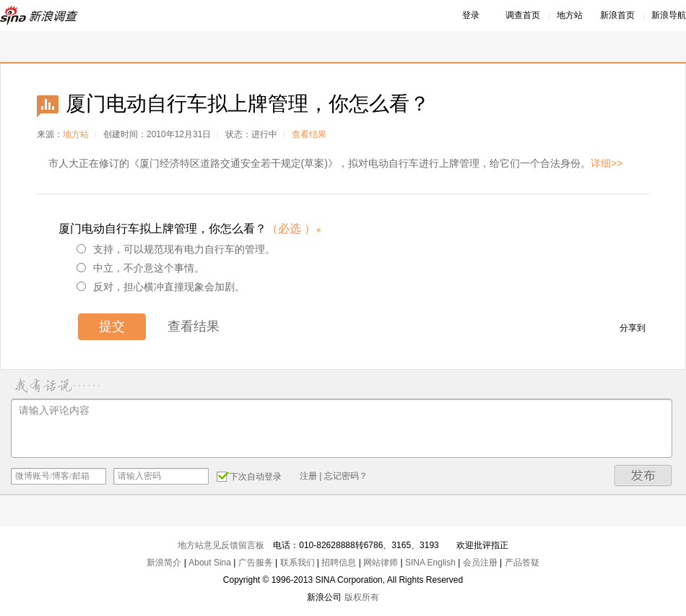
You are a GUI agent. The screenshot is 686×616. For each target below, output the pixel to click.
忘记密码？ (346, 476)
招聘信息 (339, 563)
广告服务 (256, 563)
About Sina (210, 563)
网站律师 (381, 563)
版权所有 (362, 597)
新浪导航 (669, 15)
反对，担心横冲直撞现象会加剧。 (161, 287)
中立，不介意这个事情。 (140, 268)
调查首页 (523, 15)
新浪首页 (617, 15)
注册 (308, 476)
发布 (643, 476)
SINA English (430, 563)
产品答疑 (522, 563)
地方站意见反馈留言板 (221, 545)
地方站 (570, 15)
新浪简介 (164, 563)
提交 (112, 326)
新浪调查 (40, 16)
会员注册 (480, 563)
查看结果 (309, 134)
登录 (471, 15)
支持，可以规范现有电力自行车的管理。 (176, 249)
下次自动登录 (249, 476)
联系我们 (298, 563)
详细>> (607, 163)
